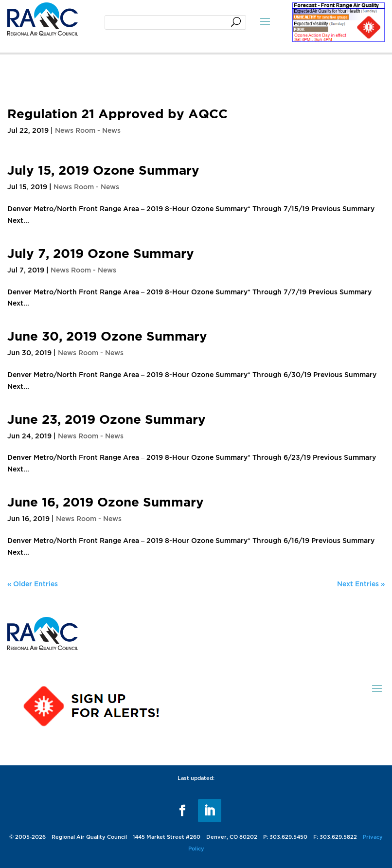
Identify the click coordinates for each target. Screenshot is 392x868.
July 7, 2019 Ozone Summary (101, 253)
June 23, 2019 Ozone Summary (107, 419)
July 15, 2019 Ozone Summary (103, 170)
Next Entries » (361, 584)
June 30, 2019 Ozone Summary (107, 336)
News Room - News (88, 130)
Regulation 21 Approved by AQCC (117, 113)
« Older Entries (33, 584)
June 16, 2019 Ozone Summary (106, 502)
